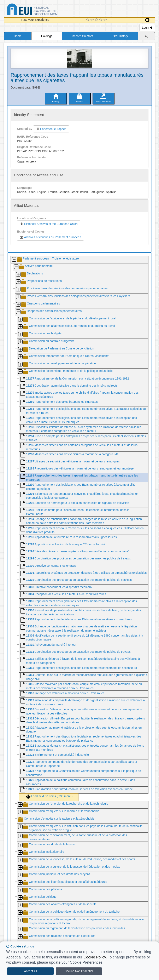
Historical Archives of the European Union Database (44, 10)
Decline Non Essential (79, 971)
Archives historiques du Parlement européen (50, 237)
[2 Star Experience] (93, 20)
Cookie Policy (95, 957)
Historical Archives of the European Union (49, 224)
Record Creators (83, 36)
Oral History (120, 36)
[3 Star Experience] (97, 20)
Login (147, 28)
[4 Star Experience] (101, 20)
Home (18, 36)
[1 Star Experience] (88, 20)
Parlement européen (51, 129)
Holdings (47, 36)
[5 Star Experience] (106, 20)
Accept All (30, 971)
